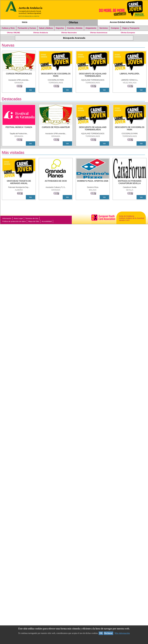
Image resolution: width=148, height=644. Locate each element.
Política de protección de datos (14, 221)
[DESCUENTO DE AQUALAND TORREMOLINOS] (93, 75)
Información (7, 218)
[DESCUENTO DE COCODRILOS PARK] (56, 75)
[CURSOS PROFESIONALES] (19, 75)
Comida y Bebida (75, 28)
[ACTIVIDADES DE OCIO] (56, 182)
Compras (115, 28)
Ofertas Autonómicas (99, 33)
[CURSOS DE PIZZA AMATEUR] (56, 129)
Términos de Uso (32, 218)
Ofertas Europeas (128, 33)
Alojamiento (91, 28)
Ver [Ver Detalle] (31, 90)
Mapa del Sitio (34, 221)
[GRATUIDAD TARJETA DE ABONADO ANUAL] (19, 182)
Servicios (104, 28)
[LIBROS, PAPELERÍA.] (130, 75)
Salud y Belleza (46, 28)
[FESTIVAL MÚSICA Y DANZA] (19, 129)
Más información (122, 633)
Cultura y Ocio (8, 28)
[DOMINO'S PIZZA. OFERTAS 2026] (93, 182)
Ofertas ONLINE (13, 33)
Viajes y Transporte (131, 28)
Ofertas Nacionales (69, 33)
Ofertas (73, 22)
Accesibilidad (47, 221)
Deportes (60, 28)
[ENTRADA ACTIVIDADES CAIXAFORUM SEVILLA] (130, 182)
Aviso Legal (18, 218)
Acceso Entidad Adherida (122, 22)
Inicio (25, 22)
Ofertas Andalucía (41, 33)
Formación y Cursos (27, 28)
